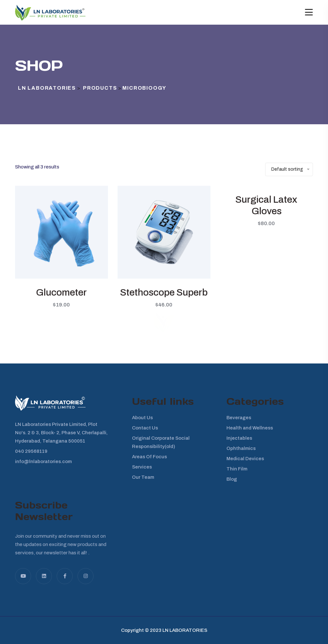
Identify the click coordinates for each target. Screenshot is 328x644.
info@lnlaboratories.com (43, 461)
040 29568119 (31, 451)
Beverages (239, 418)
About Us (142, 418)
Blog (232, 479)
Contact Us (145, 428)
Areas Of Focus (149, 457)
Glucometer (61, 292)
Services (142, 467)
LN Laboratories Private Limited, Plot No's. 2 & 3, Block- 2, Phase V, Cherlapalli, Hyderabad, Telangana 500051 (61, 433)
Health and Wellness (250, 428)
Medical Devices (245, 459)
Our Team (143, 477)
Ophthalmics (241, 448)
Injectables (239, 438)
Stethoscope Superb (164, 292)
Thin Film (237, 469)
